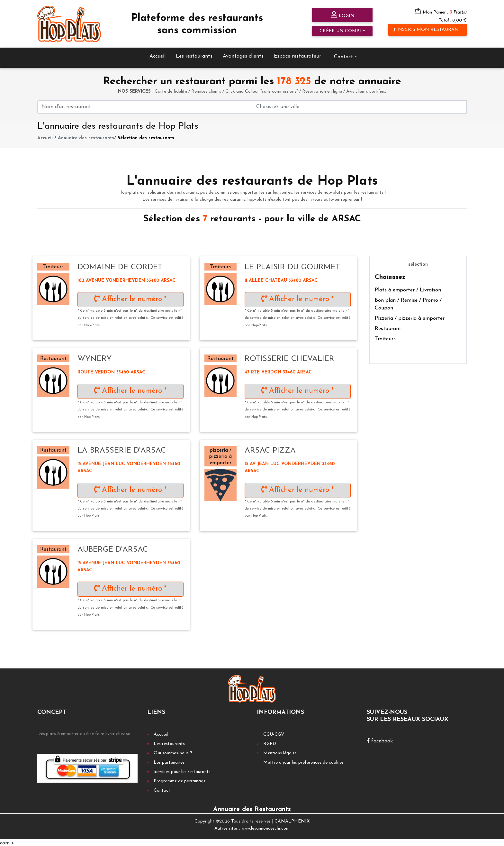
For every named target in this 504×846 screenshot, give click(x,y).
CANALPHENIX (292, 820)
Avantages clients (243, 55)
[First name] (145, 106)
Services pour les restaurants (182, 771)
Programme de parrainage (180, 780)
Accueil (157, 55)
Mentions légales (280, 752)
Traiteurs (385, 338)
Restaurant (388, 328)
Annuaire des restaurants (86, 137)
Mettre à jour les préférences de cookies (303, 762)
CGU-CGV (274, 734)
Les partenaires (169, 762)
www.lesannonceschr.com (265, 828)
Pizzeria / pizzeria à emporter (410, 318)
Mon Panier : (445, 12)
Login (342, 15)
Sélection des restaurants (146, 137)
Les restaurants (194, 55)
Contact (343, 56)
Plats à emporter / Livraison (408, 290)
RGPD (270, 743)
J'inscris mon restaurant (428, 30)
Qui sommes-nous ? (173, 752)
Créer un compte (342, 31)
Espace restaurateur (297, 55)
